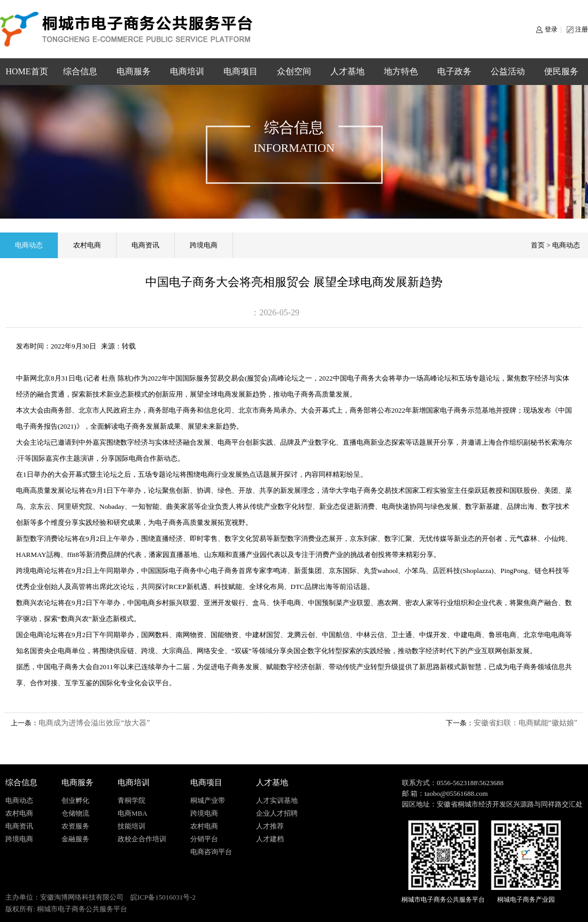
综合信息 (80, 71)
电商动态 (29, 245)
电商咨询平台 (211, 852)
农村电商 (87, 245)
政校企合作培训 (142, 839)
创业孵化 (75, 800)
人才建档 (270, 839)
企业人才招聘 (277, 813)
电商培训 (187, 71)
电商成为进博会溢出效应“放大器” (94, 723)
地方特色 (401, 71)
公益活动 (508, 71)
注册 (582, 29)
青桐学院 (131, 800)
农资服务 (75, 826)
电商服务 (134, 71)
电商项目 (241, 71)
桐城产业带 (208, 800)
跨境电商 (204, 245)
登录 (551, 29)
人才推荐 (270, 826)
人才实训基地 (277, 800)
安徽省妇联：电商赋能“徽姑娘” (525, 723)
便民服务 (561, 71)
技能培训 (131, 826)
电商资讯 (145, 245)
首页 (538, 245)
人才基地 (347, 71)
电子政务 (454, 71)
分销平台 (204, 839)
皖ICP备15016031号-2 (163, 897)
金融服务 (75, 839)
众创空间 (294, 71)
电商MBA (133, 813)
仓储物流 (75, 813)
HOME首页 (26, 71)
